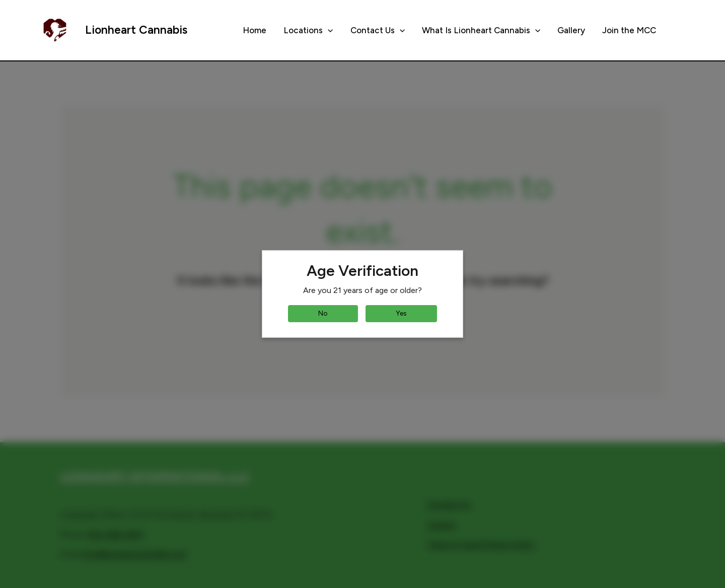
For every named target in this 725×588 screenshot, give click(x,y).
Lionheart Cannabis (136, 30)
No (323, 313)
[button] (328, 30)
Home (255, 30)
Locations (308, 30)
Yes (401, 313)
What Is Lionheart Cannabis (481, 30)
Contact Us (378, 30)
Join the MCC (629, 30)
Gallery (571, 30)
